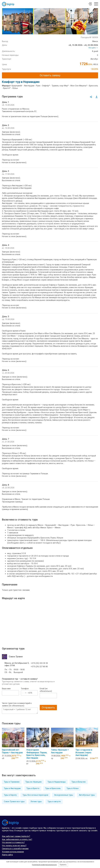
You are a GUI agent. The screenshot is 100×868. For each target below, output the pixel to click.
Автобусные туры (87, 795)
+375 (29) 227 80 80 (39, 667)
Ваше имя (6, 689)
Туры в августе (54, 802)
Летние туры (36, 802)
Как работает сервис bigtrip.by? (16, 836)
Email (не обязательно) (46, 690)
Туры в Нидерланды (57, 782)
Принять (63, 865)
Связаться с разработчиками (15, 849)
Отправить (48, 707)
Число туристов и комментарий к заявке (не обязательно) (17, 704)
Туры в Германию (12, 782)
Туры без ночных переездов (35, 795)
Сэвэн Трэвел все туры (14, 802)
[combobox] (24, 693)
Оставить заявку (50, 75)
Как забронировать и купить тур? (17, 839)
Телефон (25, 689)
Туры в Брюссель (53, 788)
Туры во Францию (34, 782)
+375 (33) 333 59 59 (39, 663)
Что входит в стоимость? (13, 842)
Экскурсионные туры (64, 795)
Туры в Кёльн (73, 788)
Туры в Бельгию (79, 782)
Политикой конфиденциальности (44, 865)
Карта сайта (7, 855)
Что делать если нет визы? (14, 846)
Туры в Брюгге (33, 788)
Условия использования (13, 852)
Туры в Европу (10, 795)
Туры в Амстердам (12, 788)
